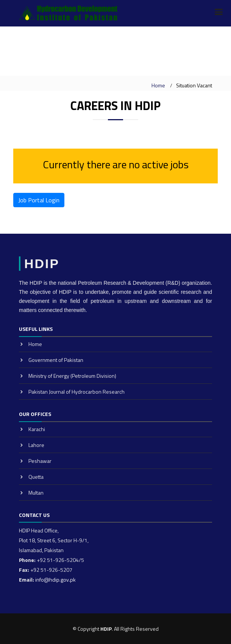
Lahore (36, 445)
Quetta (36, 477)
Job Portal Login (39, 200)
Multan (36, 493)
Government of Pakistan (56, 360)
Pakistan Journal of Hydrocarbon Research (76, 392)
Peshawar (40, 461)
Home (158, 85)
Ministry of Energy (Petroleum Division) (72, 376)
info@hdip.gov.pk (55, 580)
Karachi (37, 429)
